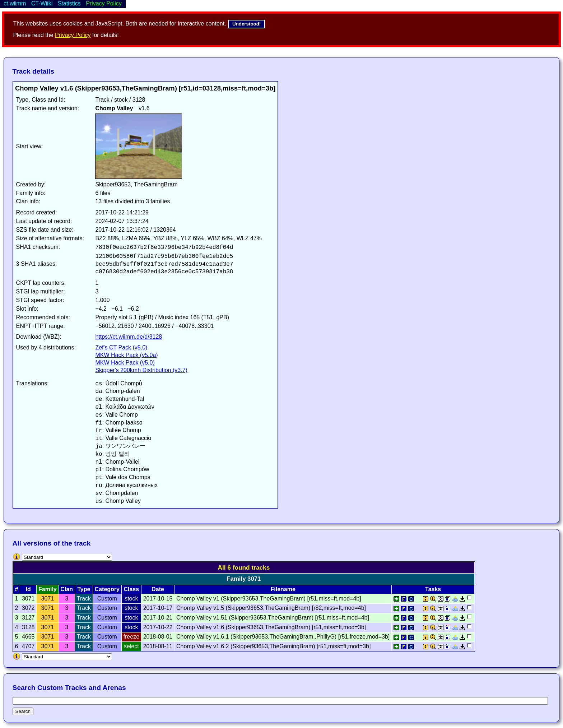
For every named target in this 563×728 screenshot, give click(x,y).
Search (23, 711)
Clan (67, 589)
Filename (283, 589)
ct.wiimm (15, 3)
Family (48, 589)
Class (131, 589)
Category (107, 589)
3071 (48, 599)
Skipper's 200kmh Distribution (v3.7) (141, 370)
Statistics (69, 3)
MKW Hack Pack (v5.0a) (126, 355)
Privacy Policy (73, 35)
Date (158, 589)
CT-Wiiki (42, 3)
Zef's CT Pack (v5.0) (121, 347)
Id (28, 589)
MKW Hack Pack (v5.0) (125, 363)
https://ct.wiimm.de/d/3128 (129, 337)
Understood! (246, 24)
